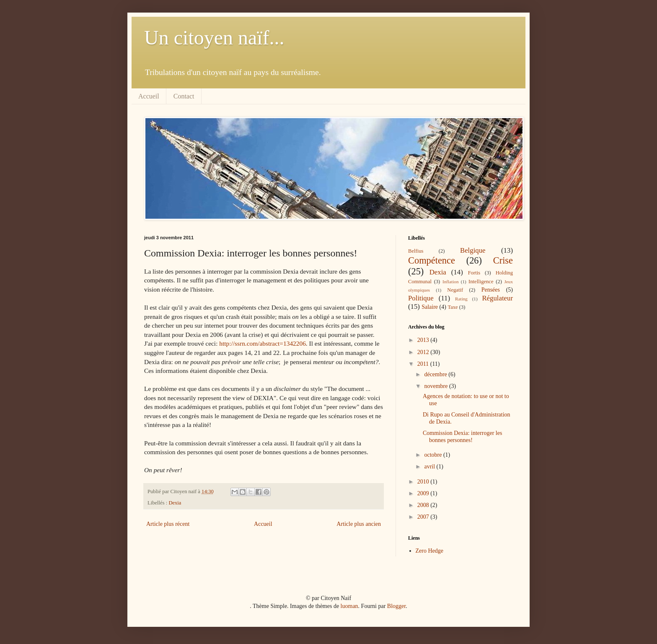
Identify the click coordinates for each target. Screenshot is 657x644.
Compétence (432, 260)
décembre (436, 374)
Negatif (455, 290)
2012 (424, 352)
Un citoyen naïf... (214, 38)
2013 (424, 340)
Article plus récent (168, 524)
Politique (421, 298)
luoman (349, 606)
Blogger (396, 606)
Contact (184, 96)
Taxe (453, 307)
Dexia (175, 503)
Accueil (149, 96)
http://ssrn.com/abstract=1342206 (263, 343)
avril (430, 467)
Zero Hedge (429, 551)
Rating (461, 299)
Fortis (474, 273)
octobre (433, 455)
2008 (424, 505)
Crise (503, 260)
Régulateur (497, 298)
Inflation (451, 282)
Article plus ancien (359, 524)
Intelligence (481, 282)
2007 (424, 517)
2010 (424, 482)
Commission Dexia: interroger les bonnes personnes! (462, 437)
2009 (424, 493)
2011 (424, 364)
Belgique (473, 250)
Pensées (491, 290)
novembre (436, 386)
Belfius (416, 251)
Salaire (430, 307)
